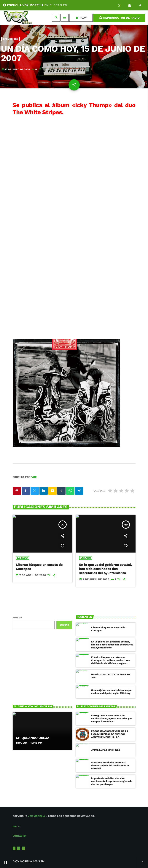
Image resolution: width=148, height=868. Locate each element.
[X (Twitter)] (119, 6)
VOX (34, 477)
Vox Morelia (36, 816)
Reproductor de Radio (119, 18)
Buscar (17, 617)
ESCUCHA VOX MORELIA (35, 5)
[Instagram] (130, 6)
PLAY (81, 18)
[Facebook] (140, 6)
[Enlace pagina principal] (18, 18)
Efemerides (11, 39)
